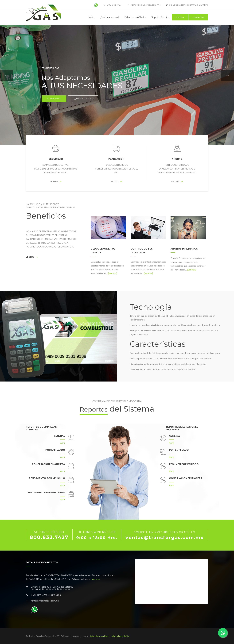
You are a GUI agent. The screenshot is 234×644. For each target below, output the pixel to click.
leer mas (96, 579)
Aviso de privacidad (99, 636)
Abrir (63, 443)
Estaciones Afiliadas (135, 17)
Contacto (198, 17)
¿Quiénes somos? (109, 17)
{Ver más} (113, 273)
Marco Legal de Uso (121, 636)
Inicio (91, 17)
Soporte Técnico (160, 17)
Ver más (56, 182)
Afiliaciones (55, 99)
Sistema (180, 17)
